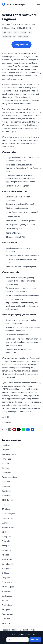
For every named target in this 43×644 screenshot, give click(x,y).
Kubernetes (7, 36)
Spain (14, 28)
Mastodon (16, 630)
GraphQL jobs (8, 518)
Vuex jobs (6, 619)
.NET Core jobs (8, 500)
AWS (10, 32)
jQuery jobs (6, 537)
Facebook (6, 630)
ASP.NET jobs (8, 587)
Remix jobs (6, 550)
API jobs (5, 555)
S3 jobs (5, 600)
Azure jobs (6, 495)
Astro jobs (6, 541)
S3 (14, 36)
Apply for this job (21, 45)
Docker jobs (7, 596)
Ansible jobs (7, 605)
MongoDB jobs (8, 527)
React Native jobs (9, 454)
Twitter (32, 630)
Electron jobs (7, 614)
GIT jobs (5, 450)
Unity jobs (6, 578)
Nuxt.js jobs (7, 445)
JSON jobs (6, 491)
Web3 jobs (6, 591)
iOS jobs (5, 573)
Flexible (7, 28)
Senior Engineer (23, 36)
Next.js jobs (7, 546)
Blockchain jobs (8, 514)
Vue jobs (5, 505)
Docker (23, 32)
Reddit (25, 630)
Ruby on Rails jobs (9, 582)
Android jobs (7, 559)
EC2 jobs (6, 463)
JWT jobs (6, 610)
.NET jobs (6, 623)
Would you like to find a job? (24, 635)
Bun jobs (5, 468)
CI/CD (16, 32)
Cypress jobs (7, 523)
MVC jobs (6, 569)
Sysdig (7, 24)
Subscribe (35, 640)
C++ (4, 32)
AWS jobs (6, 482)
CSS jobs (6, 532)
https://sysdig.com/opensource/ (20, 303)
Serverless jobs (8, 564)
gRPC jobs (6, 486)
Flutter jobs (6, 459)
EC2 (30, 32)
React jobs (6, 473)
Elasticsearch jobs (9, 477)
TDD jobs (6, 509)
